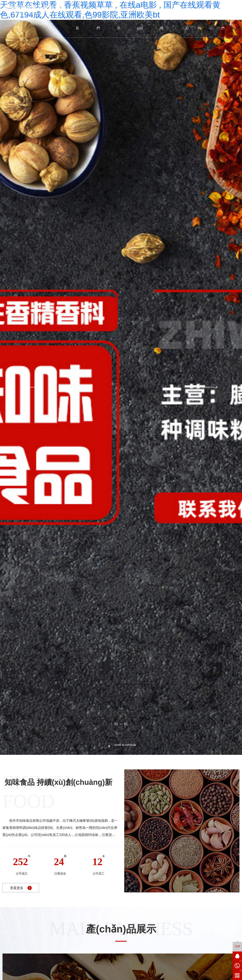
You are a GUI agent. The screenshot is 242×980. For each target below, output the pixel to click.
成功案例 (203, 19)
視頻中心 (214, 19)
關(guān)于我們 (106, 19)
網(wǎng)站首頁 (86, 19)
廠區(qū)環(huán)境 (173, 19)
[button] (30, 387)
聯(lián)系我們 (230, 19)
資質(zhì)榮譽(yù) (147, 19)
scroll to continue (121, 745)
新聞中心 (191, 19)
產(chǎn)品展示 (127, 19)
